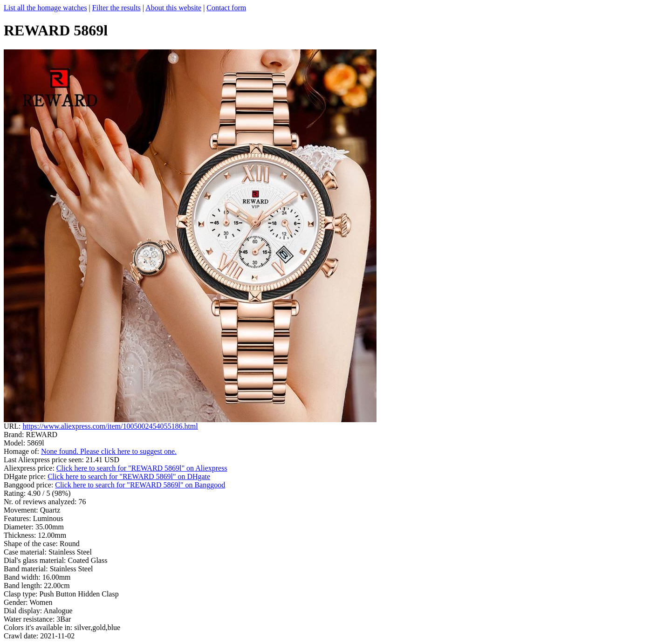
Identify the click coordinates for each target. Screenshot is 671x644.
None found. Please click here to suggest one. (109, 451)
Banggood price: (29, 485)
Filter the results (116, 8)
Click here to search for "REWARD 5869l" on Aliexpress (142, 468)
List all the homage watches (45, 8)
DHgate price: (26, 476)
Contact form (226, 8)
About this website (173, 8)
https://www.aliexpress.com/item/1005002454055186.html (110, 426)
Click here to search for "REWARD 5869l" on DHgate (129, 476)
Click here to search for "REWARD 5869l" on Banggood (140, 485)
